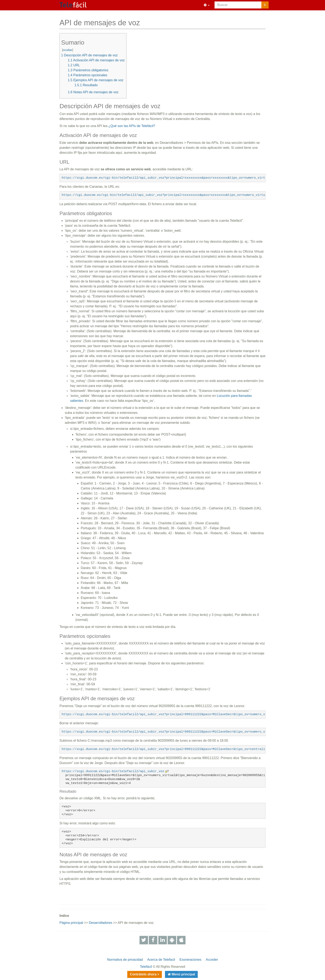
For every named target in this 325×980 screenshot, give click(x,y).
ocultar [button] (67, 50)
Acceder (212, 960)
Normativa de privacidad (125, 960)
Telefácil (146, 967)
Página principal (71, 923)
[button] (207, 5)
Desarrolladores (100, 923)
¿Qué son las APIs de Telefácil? (132, 126)
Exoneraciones (190, 960)
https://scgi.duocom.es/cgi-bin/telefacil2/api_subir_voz (113, 771)
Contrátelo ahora (144, 974)
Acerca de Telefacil (161, 960)
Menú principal (183, 974)
